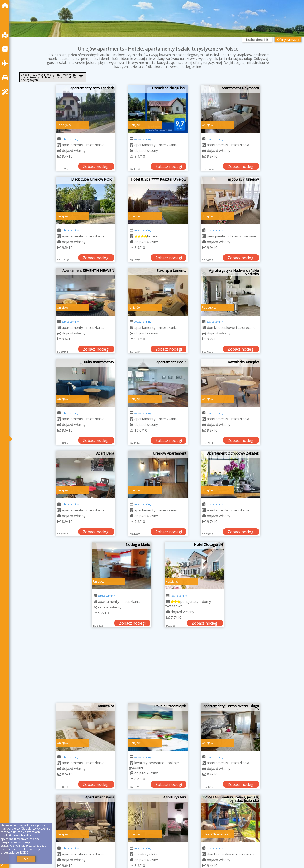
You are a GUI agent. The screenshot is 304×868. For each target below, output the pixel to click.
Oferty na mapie (288, 40)
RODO (24, 852)
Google (27, 829)
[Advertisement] (158, 668)
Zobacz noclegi (96, 167)
